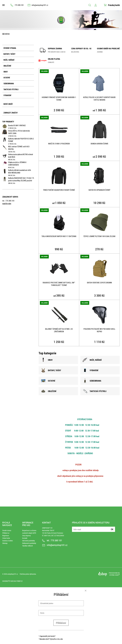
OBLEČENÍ (49, 391)
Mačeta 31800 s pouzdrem (59, 144)
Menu (7, 34)
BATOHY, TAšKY (51, 370)
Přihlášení (61, 623)
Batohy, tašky (9, 54)
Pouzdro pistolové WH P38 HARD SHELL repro (99, 330)
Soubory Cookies (8, 541)
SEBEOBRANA (92, 381)
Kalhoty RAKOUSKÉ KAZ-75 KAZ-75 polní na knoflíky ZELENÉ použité (21, 179)
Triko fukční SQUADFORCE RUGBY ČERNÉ (59, 190)
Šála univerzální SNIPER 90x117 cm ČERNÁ (59, 236)
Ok (112, 529)
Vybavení (7, 95)
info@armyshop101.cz (40, 5)
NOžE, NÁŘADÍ (92, 360)
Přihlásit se (6, 533)
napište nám (7, 204)
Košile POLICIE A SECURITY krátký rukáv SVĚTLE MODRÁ (99, 99)
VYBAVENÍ (90, 370)
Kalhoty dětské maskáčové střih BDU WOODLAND (20, 171)
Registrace (6, 536)
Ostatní (7, 78)
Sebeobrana (9, 84)
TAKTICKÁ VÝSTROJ (95, 391)
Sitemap (5, 543)
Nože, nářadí (9, 60)
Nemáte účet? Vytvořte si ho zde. (51, 639)
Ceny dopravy (26, 536)
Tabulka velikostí (27, 546)
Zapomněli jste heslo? (47, 636)
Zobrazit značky (11, 113)
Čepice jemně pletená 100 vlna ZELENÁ (99, 236)
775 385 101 (19, 5)
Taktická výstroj (11, 89)
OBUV (47, 360)
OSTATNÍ (48, 381)
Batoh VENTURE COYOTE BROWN (99, 283)
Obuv (6, 72)
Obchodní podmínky (28, 541)
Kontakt (25, 538)
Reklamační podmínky (29, 543)
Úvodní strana (10, 48)
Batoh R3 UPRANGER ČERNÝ (99, 190)
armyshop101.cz (13, 574)
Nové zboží (8, 104)
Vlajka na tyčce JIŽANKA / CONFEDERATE (17, 164)
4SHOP (117, 575)
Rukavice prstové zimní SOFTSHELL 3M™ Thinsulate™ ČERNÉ (59, 284)
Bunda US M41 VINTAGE (17, 125)
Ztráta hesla (6, 538)
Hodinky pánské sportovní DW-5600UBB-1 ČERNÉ (59, 99)
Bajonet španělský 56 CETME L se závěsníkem (59, 330)
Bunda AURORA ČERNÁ (99, 144)
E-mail (74, 528)
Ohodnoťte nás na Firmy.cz (12, 581)
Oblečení (7, 66)
